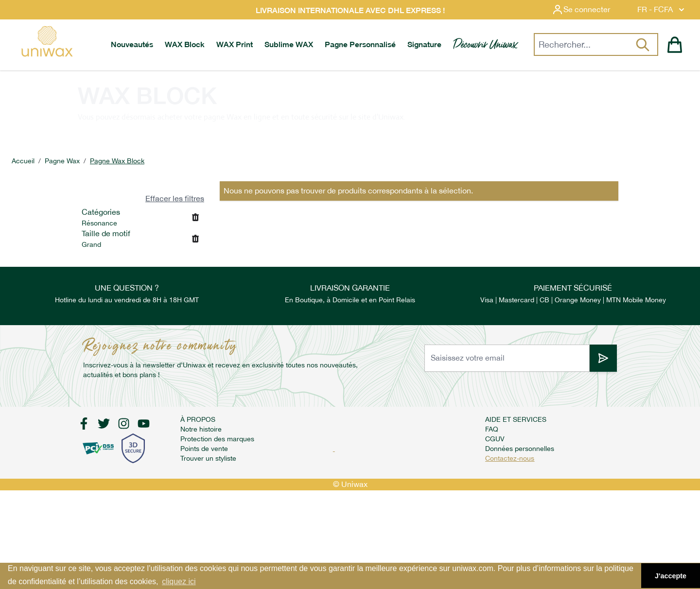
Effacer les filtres (175, 199)
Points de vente (204, 449)
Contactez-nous (510, 458)
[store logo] (47, 41)
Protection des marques (217, 439)
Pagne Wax (62, 161)
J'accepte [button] (671, 576)
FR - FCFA (662, 10)
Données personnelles (520, 449)
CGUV (495, 439)
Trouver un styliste (208, 458)
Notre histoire (201, 429)
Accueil (23, 161)
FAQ (492, 429)
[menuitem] (132, 45)
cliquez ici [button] (179, 581)
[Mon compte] (589, 10)
